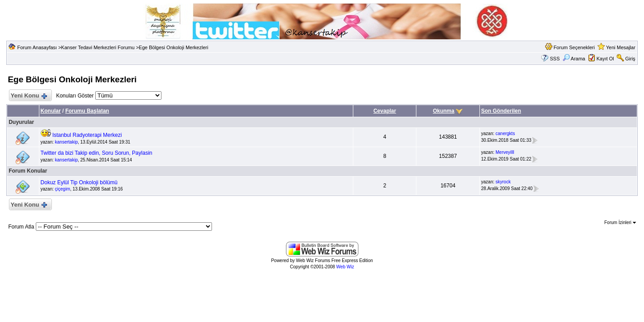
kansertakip (66, 142)
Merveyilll (505, 152)
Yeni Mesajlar (621, 47)
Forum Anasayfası (37, 47)
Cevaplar (385, 111)
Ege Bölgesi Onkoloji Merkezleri (173, 47)
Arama (574, 59)
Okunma (444, 111)
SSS (555, 59)
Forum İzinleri (620, 222)
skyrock (503, 182)
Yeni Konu (28, 96)
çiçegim (63, 189)
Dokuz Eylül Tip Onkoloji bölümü (79, 182)
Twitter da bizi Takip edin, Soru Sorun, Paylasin (97, 153)
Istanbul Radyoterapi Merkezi (87, 135)
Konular (51, 111)
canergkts (505, 133)
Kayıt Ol (605, 59)
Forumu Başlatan (87, 111)
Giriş (630, 59)
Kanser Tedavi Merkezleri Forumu (98, 47)
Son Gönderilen (501, 111)
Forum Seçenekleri (574, 47)
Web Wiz (345, 267)
